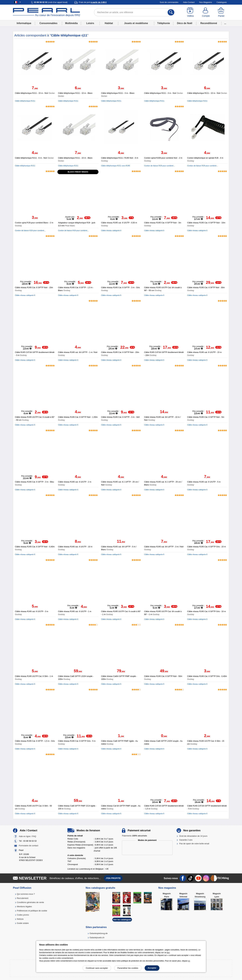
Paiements (134, 836)
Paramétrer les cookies (128, 968)
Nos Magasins (206, 2)
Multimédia (71, 23)
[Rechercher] (171, 12)
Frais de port (93, 2)
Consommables (48, 23)
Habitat (109, 23)
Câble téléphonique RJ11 (25, 101)
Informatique (24, 23)
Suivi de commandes (169, 2)
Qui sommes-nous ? (26, 894)
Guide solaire (23, 923)
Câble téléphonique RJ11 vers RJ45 (116, 166)
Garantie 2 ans (186, 840)
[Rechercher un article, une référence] (135, 12)
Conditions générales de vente (30, 902)
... (225, 23)
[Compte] (206, 12)
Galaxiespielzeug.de (99, 933)
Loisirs (90, 23)
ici (189, 961)
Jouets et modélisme (136, 23)
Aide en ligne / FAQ (27, 836)
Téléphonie (164, 23)
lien (168, 953)
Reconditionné (209, 23)
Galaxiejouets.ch (97, 938)
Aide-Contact (189, 2)
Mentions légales (24, 906)
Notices (20, 919)
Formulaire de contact (29, 846)
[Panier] (221, 12)
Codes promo (23, 915)
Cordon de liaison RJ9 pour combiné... (160, 166)
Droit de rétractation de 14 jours (193, 836)
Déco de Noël (185, 23)
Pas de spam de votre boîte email (194, 844)
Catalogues (222, 2)
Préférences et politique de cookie (32, 911)
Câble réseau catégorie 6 (111, 230)
